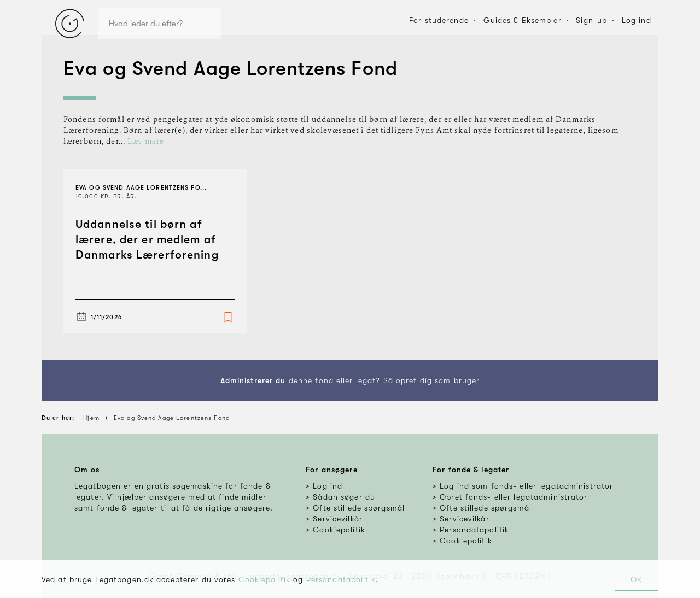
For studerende (439, 20)
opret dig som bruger (438, 380)
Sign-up (591, 20)
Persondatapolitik (341, 579)
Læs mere (146, 142)
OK (636, 579)
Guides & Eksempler (523, 20)
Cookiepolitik (265, 579)
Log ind (637, 20)
